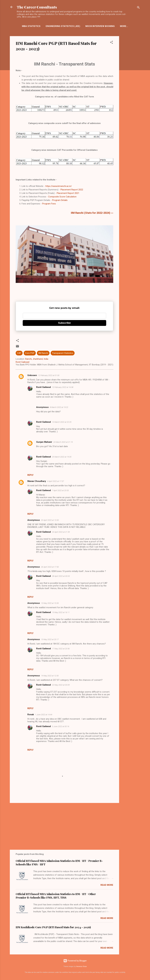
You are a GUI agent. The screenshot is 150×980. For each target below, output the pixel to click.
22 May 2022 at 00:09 (61, 685)
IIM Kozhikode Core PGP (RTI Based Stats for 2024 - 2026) (53, 927)
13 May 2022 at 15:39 (50, 603)
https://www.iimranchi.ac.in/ (59, 186)
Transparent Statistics (63, 353)
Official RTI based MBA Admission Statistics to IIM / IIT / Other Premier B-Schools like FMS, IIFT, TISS (56, 896)
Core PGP (30, 353)
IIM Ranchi (43, 353)
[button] (111, 43)
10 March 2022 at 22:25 (62, 422)
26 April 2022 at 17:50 (50, 567)
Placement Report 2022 (72, 190)
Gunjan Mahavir (44, 442)
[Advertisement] (131, 83)
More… (124, 26)
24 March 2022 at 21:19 (63, 442)
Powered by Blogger (75, 961)
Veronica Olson (81, 966)
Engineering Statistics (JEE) (63, 26)
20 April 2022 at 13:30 (50, 520)
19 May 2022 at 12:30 (50, 676)
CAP (19, 353)
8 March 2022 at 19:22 (59, 407)
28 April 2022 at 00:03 (61, 576)
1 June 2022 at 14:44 (44, 715)
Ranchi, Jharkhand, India (37, 359)
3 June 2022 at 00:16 (61, 726)
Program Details (60, 200)
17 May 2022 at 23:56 (61, 649)
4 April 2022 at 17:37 (56, 481)
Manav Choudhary (37, 481)
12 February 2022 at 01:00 (49, 375)
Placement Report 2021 (68, 193)
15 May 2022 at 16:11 (61, 612)
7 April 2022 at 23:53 (60, 490)
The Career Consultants (37, 7)
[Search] (138, 8)
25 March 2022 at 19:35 (62, 457)
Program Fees (49, 204)
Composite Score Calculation (62, 197)
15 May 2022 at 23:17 (50, 639)
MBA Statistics (31, 26)
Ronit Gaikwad (44, 387)
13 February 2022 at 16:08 (63, 387)
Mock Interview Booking (100, 26)
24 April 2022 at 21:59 (61, 532)
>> (92, 213)
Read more (107, 885)
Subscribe (64, 323)
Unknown (32, 375)
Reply (30, 475)
